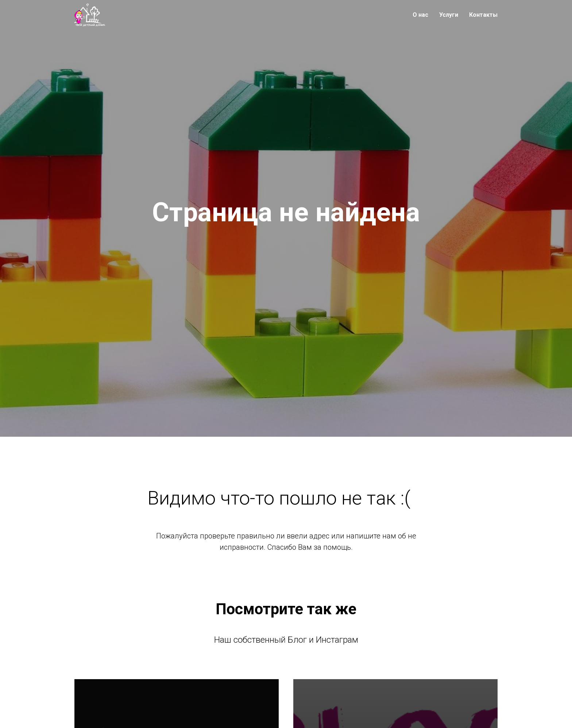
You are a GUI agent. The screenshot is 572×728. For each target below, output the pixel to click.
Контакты (483, 15)
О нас (420, 15)
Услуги (449, 15)
